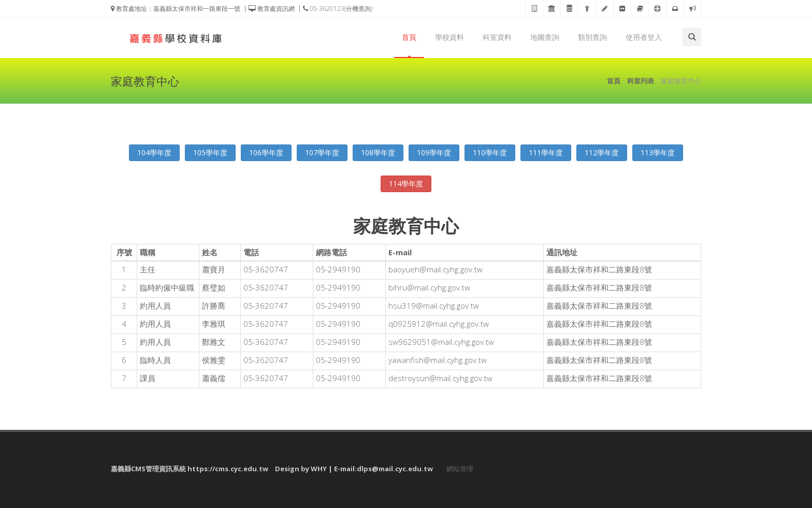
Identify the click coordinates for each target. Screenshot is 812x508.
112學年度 (602, 153)
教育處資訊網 (272, 9)
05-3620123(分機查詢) (338, 9)
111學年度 (546, 153)
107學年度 (322, 153)
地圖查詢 (545, 37)
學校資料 (450, 37)
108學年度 (378, 153)
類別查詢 (592, 37)
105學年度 (210, 153)
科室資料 (497, 37)
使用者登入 (644, 37)
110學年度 (490, 153)
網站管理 (460, 469)
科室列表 (641, 81)
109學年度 (434, 153)
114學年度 (406, 184)
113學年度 (658, 153)
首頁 (409, 37)
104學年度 (154, 153)
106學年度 (266, 153)
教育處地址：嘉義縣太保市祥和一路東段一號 (176, 9)
